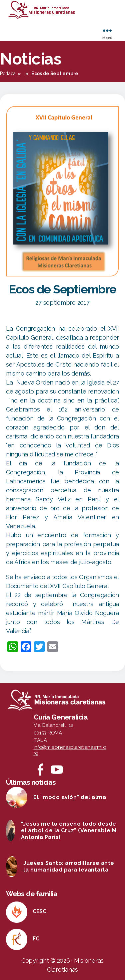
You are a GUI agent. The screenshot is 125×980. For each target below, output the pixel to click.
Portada (8, 74)
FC (36, 939)
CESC (39, 911)
